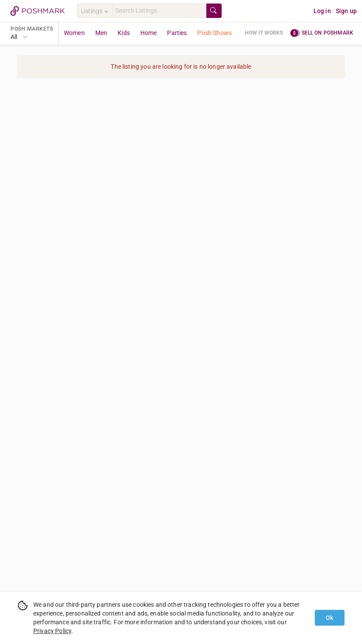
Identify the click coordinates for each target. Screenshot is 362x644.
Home (149, 33)
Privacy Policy (52, 631)
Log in (322, 11)
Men (101, 33)
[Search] (159, 11)
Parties (177, 33)
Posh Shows (214, 33)
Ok (329, 618)
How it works (264, 33)
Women (74, 33)
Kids (124, 33)
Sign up (346, 11)
